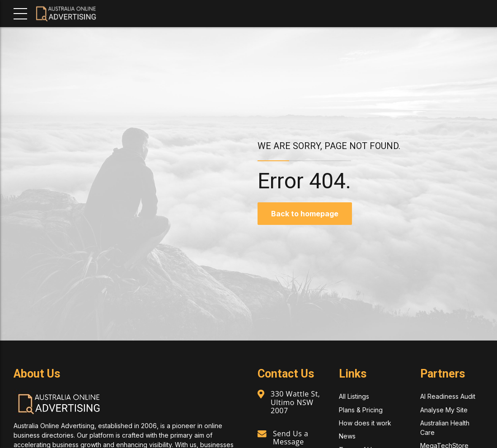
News (347, 436)
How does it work (365, 423)
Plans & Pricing (361, 410)
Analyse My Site (444, 410)
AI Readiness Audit (448, 396)
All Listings (354, 396)
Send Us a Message (291, 438)
